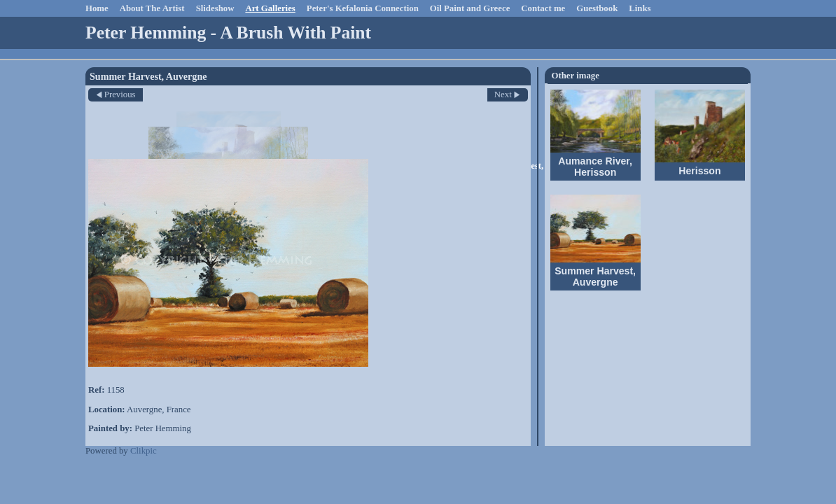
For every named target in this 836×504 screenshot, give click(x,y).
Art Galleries (270, 8)
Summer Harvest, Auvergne (595, 276)
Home (97, 8)
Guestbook (597, 8)
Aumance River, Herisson (595, 167)
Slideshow (215, 8)
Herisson (699, 171)
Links (640, 8)
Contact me (543, 8)
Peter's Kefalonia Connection (363, 8)
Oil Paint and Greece (470, 8)
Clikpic (144, 451)
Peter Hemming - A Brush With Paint (228, 33)
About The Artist (152, 8)
